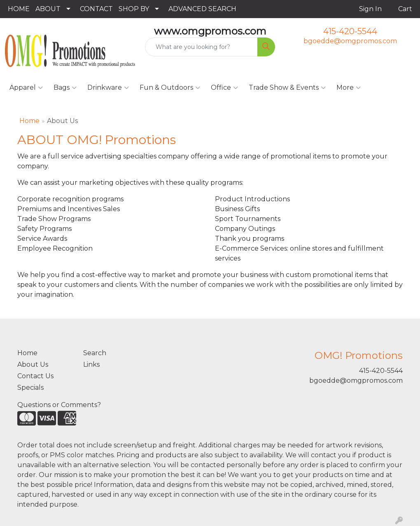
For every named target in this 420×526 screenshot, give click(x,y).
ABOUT (48, 9)
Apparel (26, 88)
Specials (30, 388)
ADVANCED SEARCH (202, 9)
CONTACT (96, 9)
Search (95, 353)
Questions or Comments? (59, 405)
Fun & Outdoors (170, 88)
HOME (19, 9)
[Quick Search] (201, 47)
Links (91, 364)
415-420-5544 (350, 31)
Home (29, 121)
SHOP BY (134, 9)
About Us (33, 364)
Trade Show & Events (287, 88)
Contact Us (35, 376)
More (349, 88)
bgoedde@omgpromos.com (350, 41)
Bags (65, 88)
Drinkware (108, 88)
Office (224, 88)
